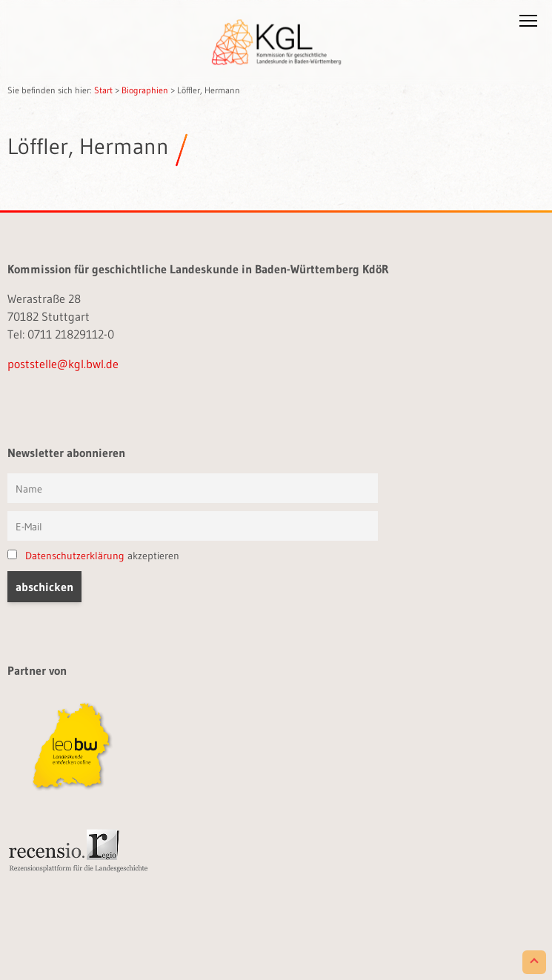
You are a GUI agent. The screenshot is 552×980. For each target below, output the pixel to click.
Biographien (145, 90)
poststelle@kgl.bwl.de (63, 364)
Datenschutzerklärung (75, 556)
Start (103, 90)
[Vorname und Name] (193, 488)
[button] (528, 24)
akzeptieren (93, 556)
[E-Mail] (193, 526)
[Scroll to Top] (534, 962)
